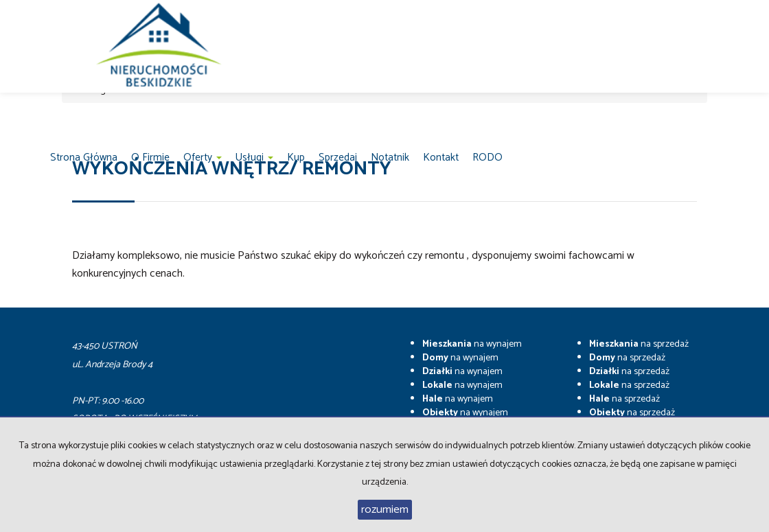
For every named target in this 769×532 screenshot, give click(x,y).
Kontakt (441, 158)
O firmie (150, 158)
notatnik (390, 158)
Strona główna (84, 158)
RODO (487, 158)
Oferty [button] (203, 158)
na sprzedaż (639, 344)
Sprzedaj (338, 158)
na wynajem (472, 344)
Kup (296, 158)
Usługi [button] (254, 158)
